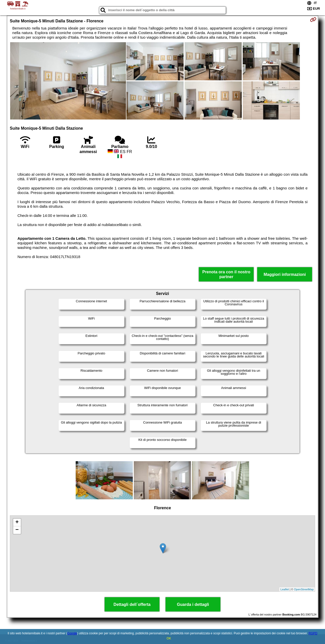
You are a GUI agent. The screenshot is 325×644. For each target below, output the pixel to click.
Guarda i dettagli (193, 604)
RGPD (313, 633)
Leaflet (285, 589)
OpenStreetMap (304, 589)
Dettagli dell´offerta (132, 604)
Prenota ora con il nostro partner (226, 274)
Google (72, 633)
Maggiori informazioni (285, 274)
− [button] (17, 530)
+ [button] (17, 522)
